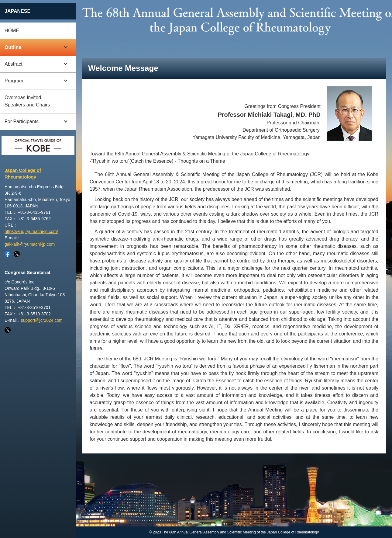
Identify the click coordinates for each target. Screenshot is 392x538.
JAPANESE (17, 11)
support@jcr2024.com (42, 320)
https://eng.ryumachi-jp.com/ (31, 231)
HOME (12, 31)
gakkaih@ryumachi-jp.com (30, 244)
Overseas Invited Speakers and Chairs (27, 101)
